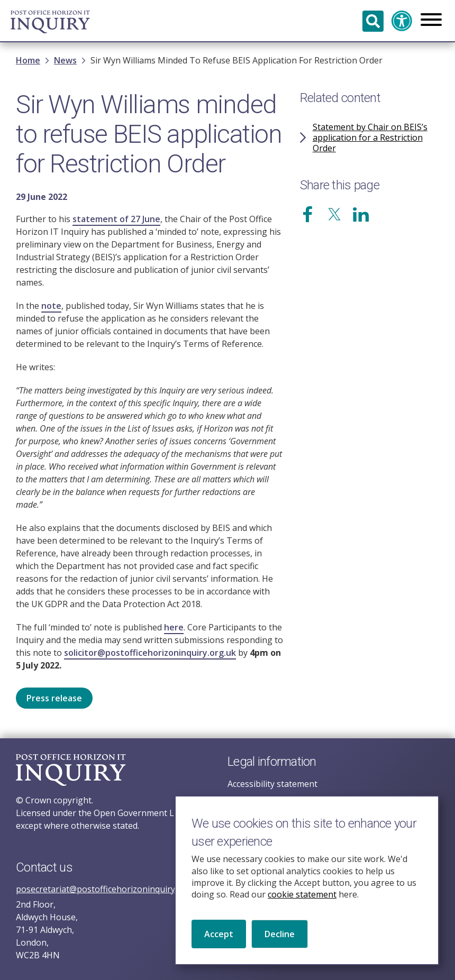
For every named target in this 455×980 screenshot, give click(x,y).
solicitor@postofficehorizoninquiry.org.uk (150, 653)
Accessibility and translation (402, 21)
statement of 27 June (116, 219)
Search (373, 21)
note (51, 306)
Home (28, 60)
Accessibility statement (272, 784)
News (65, 60)
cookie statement (302, 908)
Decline (280, 947)
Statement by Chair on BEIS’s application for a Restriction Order (370, 138)
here (174, 627)
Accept (219, 947)
